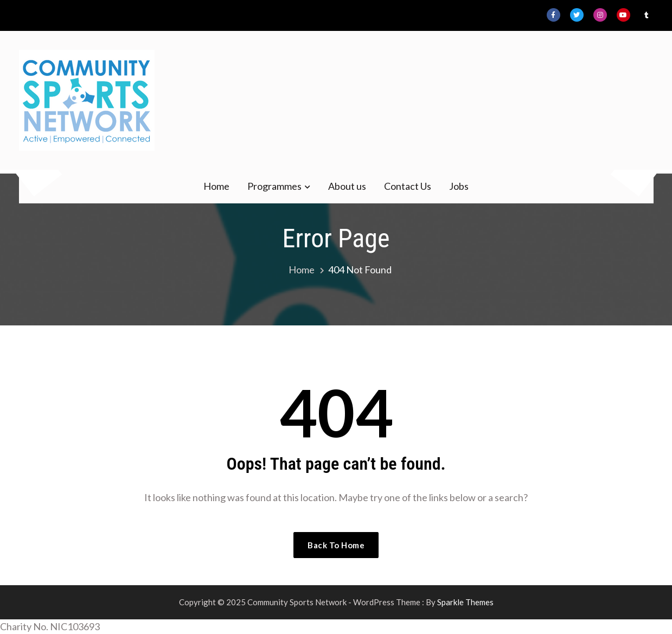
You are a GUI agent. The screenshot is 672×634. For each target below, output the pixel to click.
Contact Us (408, 186)
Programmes (274, 186)
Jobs (459, 186)
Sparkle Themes (465, 602)
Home (216, 186)
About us (347, 186)
